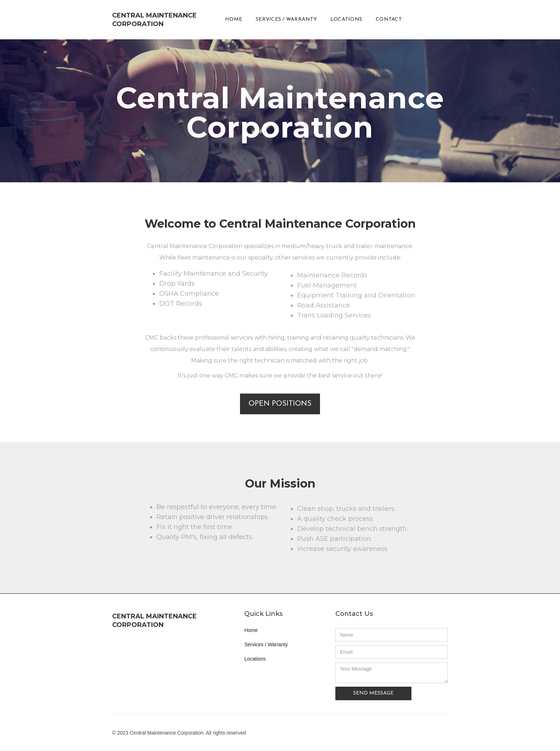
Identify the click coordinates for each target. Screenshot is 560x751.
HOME (234, 19)
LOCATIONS (346, 19)
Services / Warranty (266, 644)
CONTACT (389, 19)
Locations (255, 659)
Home (251, 630)
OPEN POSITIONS (280, 404)
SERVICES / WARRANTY (286, 19)
